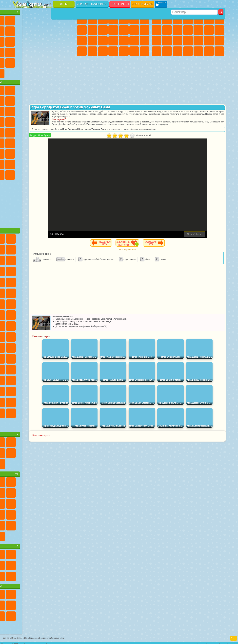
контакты (191, 642)
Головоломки (18, 62)
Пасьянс (49, 41)
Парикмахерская (134, 30)
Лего (70, 100)
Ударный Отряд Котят (49, 121)
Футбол (167, 20)
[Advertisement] (44, 202)
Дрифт (178, 51)
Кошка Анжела (92, 30)
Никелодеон (39, 62)
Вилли (18, 89)
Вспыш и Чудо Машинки (18, 121)
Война (39, 72)
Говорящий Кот (49, 89)
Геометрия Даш (39, 30)
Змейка (70, 51)
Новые (18, 20)
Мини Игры (39, 51)
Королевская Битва (209, 20)
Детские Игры (49, 20)
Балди (28, 153)
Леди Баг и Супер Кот (49, 100)
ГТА (157, 51)
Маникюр (124, 41)
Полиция (178, 41)
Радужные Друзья (28, 163)
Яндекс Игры (18, 30)
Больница (113, 41)
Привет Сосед (18, 163)
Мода (92, 51)
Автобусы (188, 51)
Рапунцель (103, 41)
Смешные (59, 30)
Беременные (92, 41)
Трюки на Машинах (59, 51)
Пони (82, 20)
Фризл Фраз (18, 132)
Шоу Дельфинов (49, 110)
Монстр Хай (134, 20)
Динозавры (18, 51)
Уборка (124, 51)
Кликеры (39, 41)
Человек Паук (70, 121)
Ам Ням (39, 110)
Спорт (49, 30)
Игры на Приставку (59, 72)
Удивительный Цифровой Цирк (70, 174)
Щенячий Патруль (39, 89)
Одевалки (124, 30)
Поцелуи (145, 30)
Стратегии (178, 20)
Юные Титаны (70, 132)
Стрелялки (219, 51)
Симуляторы (39, 20)
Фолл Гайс (28, 142)
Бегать (209, 51)
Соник (28, 121)
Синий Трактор (18, 142)
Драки (209, 30)
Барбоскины (39, 121)
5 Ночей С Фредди (70, 89)
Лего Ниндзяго (59, 89)
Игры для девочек (114, 11)
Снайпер (157, 41)
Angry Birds (28, 110)
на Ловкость (70, 20)
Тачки (70, 110)
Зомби (198, 20)
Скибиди (39, 174)
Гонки (219, 30)
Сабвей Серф (18, 110)
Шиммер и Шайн (39, 132)
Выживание (198, 41)
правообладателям (208, 642)
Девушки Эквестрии (92, 20)
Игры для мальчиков (92, 4)
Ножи (70, 41)
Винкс (145, 51)
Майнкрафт (219, 20)
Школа (59, 62)
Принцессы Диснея (82, 51)
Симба (59, 163)
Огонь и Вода (103, 20)
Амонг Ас (49, 142)
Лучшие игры (44, 11)
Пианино (134, 51)
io (70, 30)
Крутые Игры (49, 62)
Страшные (18, 41)
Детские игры (44, 473)
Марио (59, 121)
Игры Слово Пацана (70, 163)
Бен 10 (167, 51)
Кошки (113, 30)
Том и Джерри (59, 132)
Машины (157, 30)
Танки (188, 20)
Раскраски (82, 30)
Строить (49, 72)
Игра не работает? (156, 252)
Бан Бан (28, 174)
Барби (113, 20)
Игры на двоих (142, 4)
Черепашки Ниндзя (167, 30)
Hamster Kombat (59, 174)
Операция (134, 41)
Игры (64, 4)
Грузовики (198, 30)
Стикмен (188, 30)
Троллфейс (39, 100)
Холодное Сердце (103, 30)
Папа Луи (82, 41)
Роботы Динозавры (188, 41)
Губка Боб (28, 89)
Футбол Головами (28, 72)
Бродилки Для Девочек (145, 20)
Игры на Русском (59, 41)
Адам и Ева (28, 132)
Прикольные (28, 51)
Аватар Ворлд (49, 163)
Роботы (167, 41)
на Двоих (59, 20)
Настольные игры (44, 433)
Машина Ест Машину (219, 41)
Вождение (18, 72)
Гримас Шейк (49, 174)
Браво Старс (59, 142)
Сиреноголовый (39, 142)
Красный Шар (28, 100)
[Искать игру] (195, 4)
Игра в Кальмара (70, 142)
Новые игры (120, 4)
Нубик (70, 153)
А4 (18, 153)
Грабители (209, 41)
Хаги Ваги (49, 153)
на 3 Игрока (28, 62)
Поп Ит (28, 30)
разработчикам (229, 642)
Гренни (39, 153)
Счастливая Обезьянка (49, 132)
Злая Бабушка (59, 100)
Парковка (157, 20)
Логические (28, 41)
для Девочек (28, 20)
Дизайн (113, 51)
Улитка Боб (18, 100)
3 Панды (59, 110)
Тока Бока (39, 163)
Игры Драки (92, 138)
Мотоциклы (178, 30)
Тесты (124, 20)
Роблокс (59, 153)
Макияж (145, 41)
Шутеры (198, 51)
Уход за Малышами (103, 51)
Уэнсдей (18, 174)
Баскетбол (70, 62)
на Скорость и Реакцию (49, 51)
